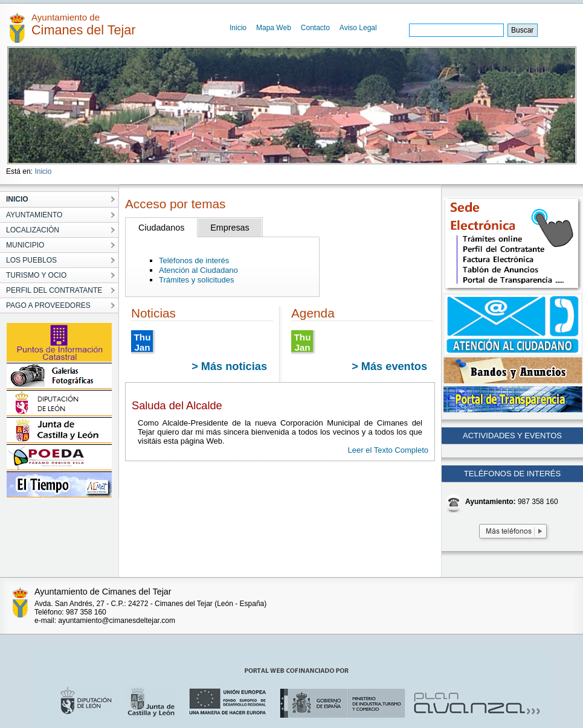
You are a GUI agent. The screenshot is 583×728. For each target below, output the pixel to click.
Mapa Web (274, 28)
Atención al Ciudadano (198, 270)
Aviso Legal (358, 28)
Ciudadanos (161, 228)
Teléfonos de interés (194, 260)
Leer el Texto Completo (388, 450)
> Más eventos (389, 366)
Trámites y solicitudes (197, 280)
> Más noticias (229, 366)
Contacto (315, 28)
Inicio (238, 28)
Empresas (230, 228)
